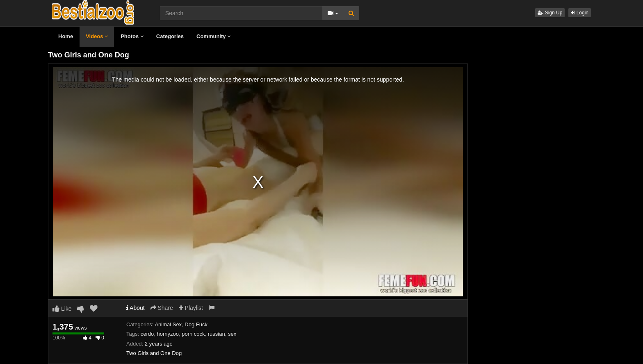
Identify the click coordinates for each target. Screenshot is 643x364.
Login (580, 13)
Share (162, 308)
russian (217, 334)
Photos (132, 36)
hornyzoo (168, 334)
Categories (170, 36)
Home (66, 36)
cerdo (147, 334)
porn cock (193, 334)
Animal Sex (168, 324)
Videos (97, 36)
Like (62, 309)
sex (232, 334)
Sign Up (550, 13)
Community (213, 36)
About (136, 308)
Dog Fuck (196, 324)
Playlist (191, 308)
